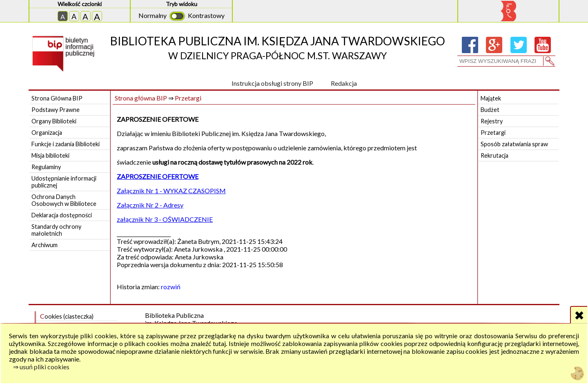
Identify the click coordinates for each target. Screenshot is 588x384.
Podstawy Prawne (56, 110)
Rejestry (492, 121)
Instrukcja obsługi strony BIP (272, 83)
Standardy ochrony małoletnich (56, 230)
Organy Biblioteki (54, 121)
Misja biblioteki (50, 155)
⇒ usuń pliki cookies (41, 367)
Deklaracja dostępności (62, 215)
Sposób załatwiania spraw (514, 144)
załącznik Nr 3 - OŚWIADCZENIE (165, 219)
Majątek (491, 98)
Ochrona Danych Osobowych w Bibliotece (64, 200)
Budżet (490, 110)
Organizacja (47, 133)
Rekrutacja (494, 155)
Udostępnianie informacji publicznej (64, 182)
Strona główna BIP (141, 98)
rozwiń (171, 287)
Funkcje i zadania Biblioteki (66, 144)
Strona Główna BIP (57, 98)
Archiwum (45, 245)
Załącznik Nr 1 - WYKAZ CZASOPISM (171, 191)
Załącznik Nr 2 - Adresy (150, 205)
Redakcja (344, 83)
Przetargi (188, 98)
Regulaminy (46, 167)
